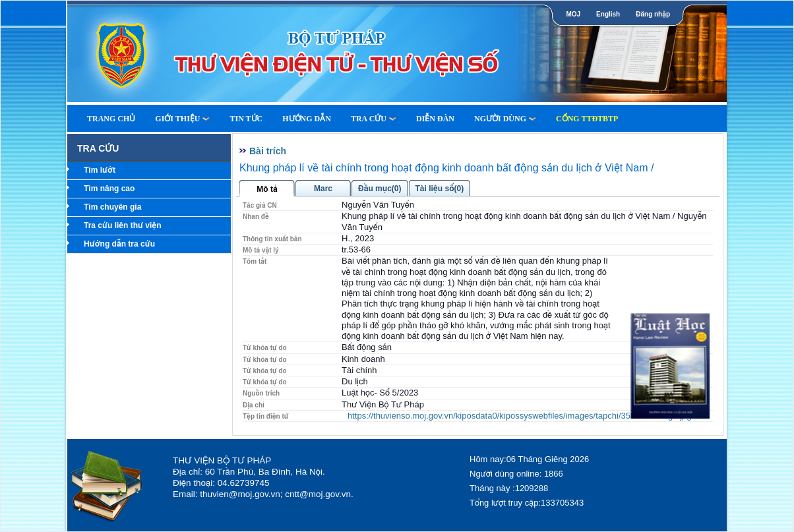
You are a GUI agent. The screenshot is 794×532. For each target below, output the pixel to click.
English (608, 14)
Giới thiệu (182, 119)
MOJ (573, 14)
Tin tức (246, 119)
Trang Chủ (111, 119)
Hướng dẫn (307, 119)
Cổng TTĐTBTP (587, 119)
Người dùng (505, 119)
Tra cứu (374, 119)
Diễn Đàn (435, 119)
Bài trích (268, 151)
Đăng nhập (653, 14)
